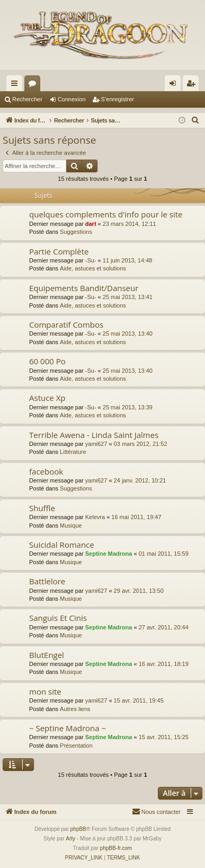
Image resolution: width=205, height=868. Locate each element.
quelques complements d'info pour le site (106, 214)
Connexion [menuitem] (175, 85)
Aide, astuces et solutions (93, 268)
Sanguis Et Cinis (58, 618)
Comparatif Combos (66, 325)
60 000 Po (47, 361)
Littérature (73, 452)
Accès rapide (16, 85)
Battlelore (47, 581)
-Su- (91, 260)
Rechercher (27, 99)
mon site (45, 691)
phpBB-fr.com (116, 848)
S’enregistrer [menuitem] (193, 85)
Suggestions (76, 232)
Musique (71, 525)
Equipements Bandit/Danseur (84, 288)
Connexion (72, 99)
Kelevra (95, 517)
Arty (70, 839)
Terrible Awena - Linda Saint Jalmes (94, 435)
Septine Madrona (109, 554)
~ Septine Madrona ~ (68, 728)
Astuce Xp (47, 398)
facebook (46, 471)
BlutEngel (47, 655)
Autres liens (75, 709)
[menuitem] (195, 120)
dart (91, 224)
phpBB (78, 829)
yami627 (96, 444)
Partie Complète (59, 251)
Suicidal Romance (62, 545)
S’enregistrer (118, 99)
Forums (34, 85)
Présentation (76, 746)
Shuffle (42, 508)
